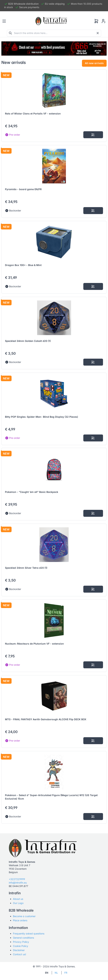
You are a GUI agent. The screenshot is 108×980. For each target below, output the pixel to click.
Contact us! (19, 954)
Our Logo (18, 903)
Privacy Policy (21, 942)
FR (66, 973)
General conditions (23, 938)
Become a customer (24, 916)
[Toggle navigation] (4, 21)
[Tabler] (51, 21)
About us (18, 899)
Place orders (20, 920)
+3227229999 (17, 879)
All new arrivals (94, 63)
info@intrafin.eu (18, 883)
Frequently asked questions (29, 934)
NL (56, 973)
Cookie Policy (21, 946)
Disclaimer (19, 950)
